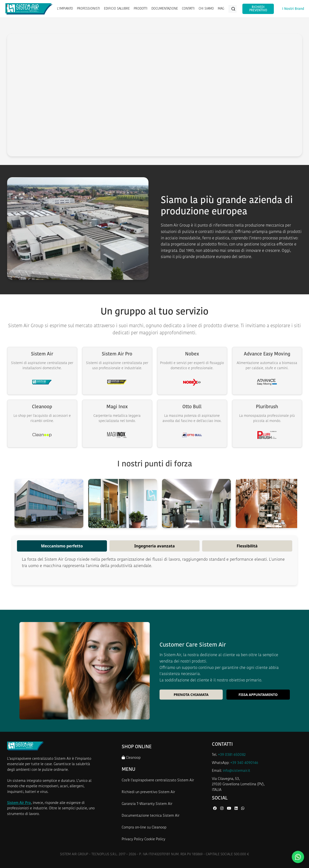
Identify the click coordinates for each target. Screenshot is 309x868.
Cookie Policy (155, 839)
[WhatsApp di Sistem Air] (243, 809)
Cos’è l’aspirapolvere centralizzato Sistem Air (158, 780)
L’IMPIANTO (65, 9)
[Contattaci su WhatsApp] (298, 857)
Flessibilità (247, 546)
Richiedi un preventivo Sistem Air (148, 792)
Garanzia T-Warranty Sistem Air (147, 804)
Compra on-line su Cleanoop (144, 828)
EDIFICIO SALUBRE (117, 9)
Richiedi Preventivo (258, 9)
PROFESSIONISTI (88, 9)
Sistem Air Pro (19, 803)
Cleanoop (131, 758)
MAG (221, 9)
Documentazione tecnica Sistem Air (151, 816)
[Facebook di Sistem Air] (215, 809)
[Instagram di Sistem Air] (222, 809)
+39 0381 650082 (232, 755)
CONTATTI (188, 9)
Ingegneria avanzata (154, 546)
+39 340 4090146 (244, 763)
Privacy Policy (132, 839)
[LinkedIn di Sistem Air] (237, 809)
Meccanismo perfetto (62, 546)
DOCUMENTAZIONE (164, 9)
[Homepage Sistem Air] (29, 9)
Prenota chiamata (191, 695)
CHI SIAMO (206, 9)
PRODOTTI (140, 9)
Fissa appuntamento (258, 695)
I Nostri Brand (293, 9)
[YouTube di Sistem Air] (229, 809)
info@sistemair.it (236, 771)
